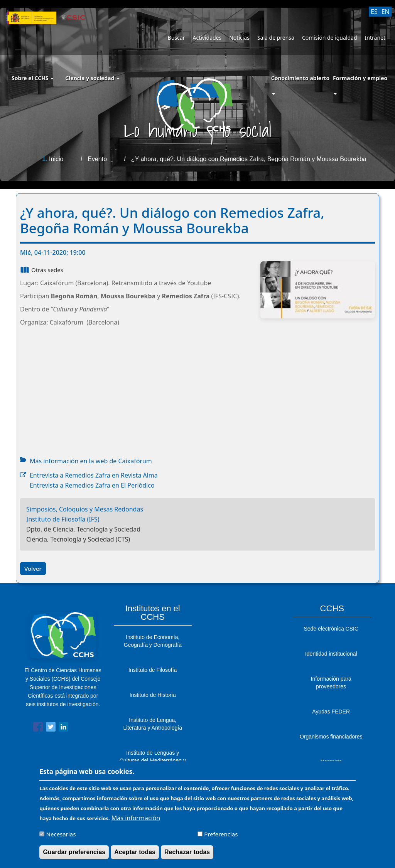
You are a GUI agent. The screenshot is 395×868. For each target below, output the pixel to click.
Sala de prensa (276, 38)
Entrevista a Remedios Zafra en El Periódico (92, 485)
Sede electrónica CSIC (331, 629)
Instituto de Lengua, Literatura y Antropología (153, 724)
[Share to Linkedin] (63, 728)
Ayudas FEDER (331, 712)
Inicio (56, 159)
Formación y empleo (360, 78)
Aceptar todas (135, 852)
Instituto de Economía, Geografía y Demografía (153, 641)
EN (386, 12)
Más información (136, 818)
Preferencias (221, 834)
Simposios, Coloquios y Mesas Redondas (85, 509)
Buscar (176, 38)
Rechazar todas (187, 852)
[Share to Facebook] (38, 728)
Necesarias (61, 834)
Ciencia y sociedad (92, 78)
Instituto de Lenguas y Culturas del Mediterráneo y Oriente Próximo (153, 760)
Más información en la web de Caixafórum (91, 461)
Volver (33, 569)
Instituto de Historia (153, 695)
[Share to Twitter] (51, 728)
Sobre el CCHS (33, 78)
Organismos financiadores (331, 737)
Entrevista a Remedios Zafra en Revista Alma (94, 475)
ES (374, 12)
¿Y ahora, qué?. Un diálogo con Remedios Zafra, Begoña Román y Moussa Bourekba (249, 159)
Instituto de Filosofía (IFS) (63, 519)
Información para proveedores (331, 683)
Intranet (375, 38)
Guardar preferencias (74, 852)
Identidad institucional (331, 654)
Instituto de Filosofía (153, 670)
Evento (97, 159)
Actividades (207, 38)
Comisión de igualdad (330, 38)
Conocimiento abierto (300, 78)
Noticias (239, 38)
